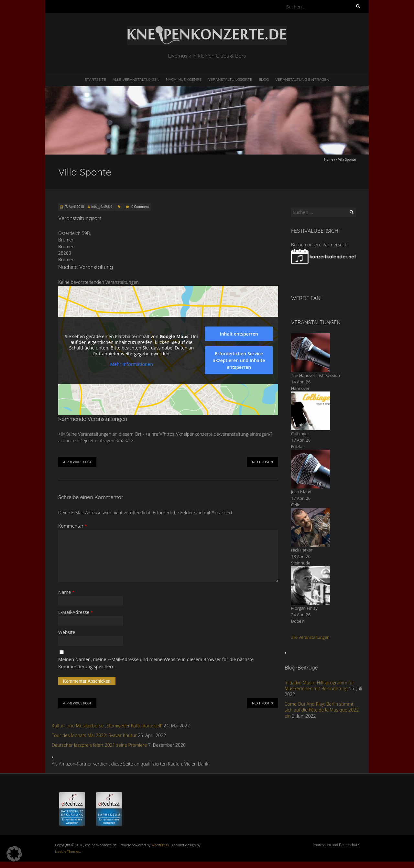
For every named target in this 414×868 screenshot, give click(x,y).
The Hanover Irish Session (316, 375)
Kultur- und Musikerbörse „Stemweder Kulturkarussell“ (107, 726)
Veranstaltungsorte (230, 79)
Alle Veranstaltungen (136, 79)
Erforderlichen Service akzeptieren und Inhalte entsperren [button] (239, 360)
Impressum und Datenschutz (336, 845)
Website (67, 632)
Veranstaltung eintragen (302, 79)
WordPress (160, 845)
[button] (14, 854)
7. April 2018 (74, 207)
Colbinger (300, 434)
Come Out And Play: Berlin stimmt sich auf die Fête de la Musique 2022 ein (322, 710)
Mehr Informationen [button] (131, 364)
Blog (264, 79)
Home (329, 159)
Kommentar (73, 526)
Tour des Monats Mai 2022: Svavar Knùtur (94, 735)
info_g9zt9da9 (102, 207)
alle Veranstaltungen (310, 637)
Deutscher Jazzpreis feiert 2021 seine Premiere (99, 745)
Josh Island (301, 492)
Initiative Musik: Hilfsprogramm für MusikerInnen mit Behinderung (319, 686)
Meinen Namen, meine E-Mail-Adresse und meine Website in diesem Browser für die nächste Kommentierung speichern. (156, 663)
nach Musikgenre (184, 79)
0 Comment (140, 207)
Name (66, 592)
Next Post (263, 462)
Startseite (95, 79)
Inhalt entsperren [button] (239, 334)
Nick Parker (302, 550)
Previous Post (77, 462)
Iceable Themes (67, 851)
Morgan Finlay (304, 608)
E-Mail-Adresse (76, 612)
